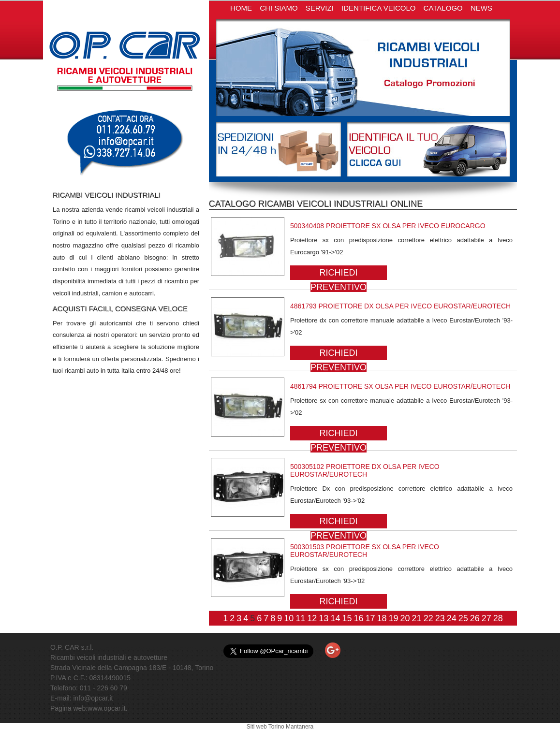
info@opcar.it (93, 698)
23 (440, 618)
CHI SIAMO (279, 8)
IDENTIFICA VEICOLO (378, 8)
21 (417, 618)
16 (358, 618)
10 (289, 618)
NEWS (481, 8)
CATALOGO (443, 8)
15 (347, 618)
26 (475, 618)
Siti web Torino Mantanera (280, 727)
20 (405, 618)
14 (335, 618)
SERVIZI (320, 8)
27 (486, 618)
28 (498, 618)
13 (324, 618)
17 (370, 618)
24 (452, 618)
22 (428, 618)
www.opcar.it (107, 708)
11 (300, 618)
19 (394, 618)
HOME (241, 8)
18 (382, 618)
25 (463, 618)
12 (312, 618)
